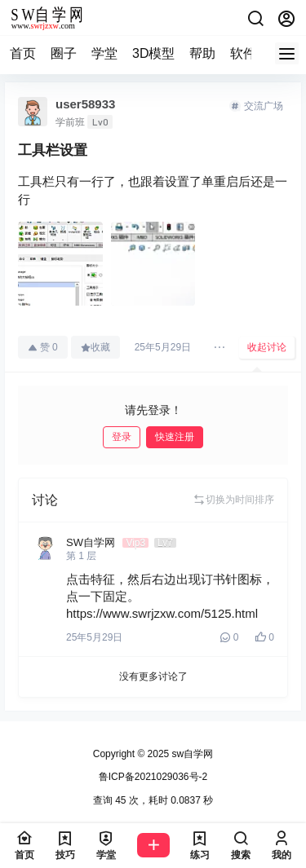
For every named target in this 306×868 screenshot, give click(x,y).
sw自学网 (191, 754)
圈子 (64, 53)
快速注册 (175, 437)
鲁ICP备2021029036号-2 (153, 777)
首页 (23, 53)
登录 (122, 437)
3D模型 (153, 53)
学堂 (104, 53)
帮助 (202, 53)
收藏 (95, 347)
